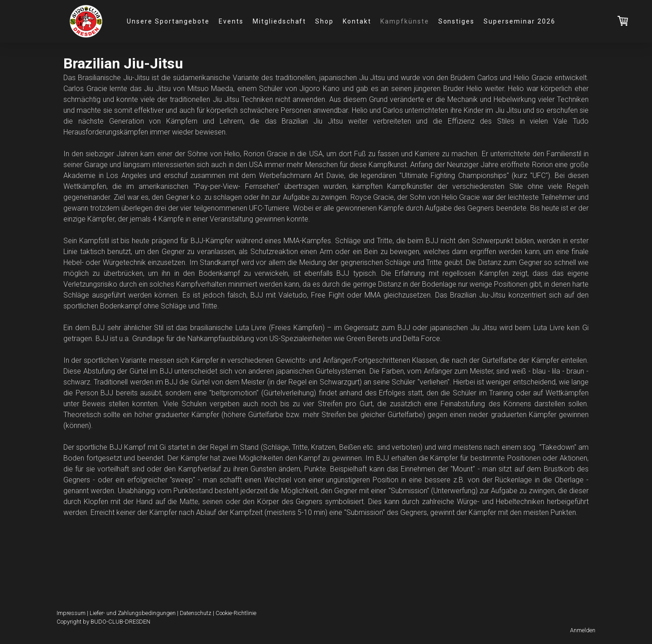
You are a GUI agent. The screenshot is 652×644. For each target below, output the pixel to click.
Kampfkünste (405, 21)
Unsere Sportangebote (168, 21)
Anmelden (583, 630)
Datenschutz (196, 613)
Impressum (71, 613)
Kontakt (357, 21)
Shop (324, 21)
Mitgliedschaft (279, 21)
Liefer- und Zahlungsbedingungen (133, 613)
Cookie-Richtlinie (236, 613)
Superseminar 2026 (519, 21)
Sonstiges (457, 21)
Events (231, 21)
